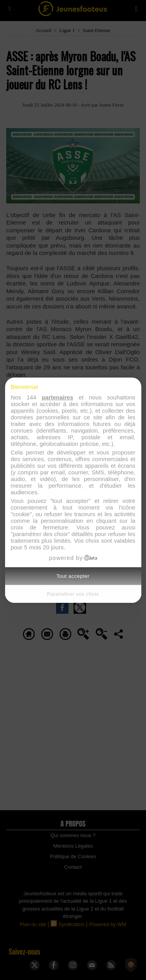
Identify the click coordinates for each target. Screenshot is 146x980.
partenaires (57, 397)
